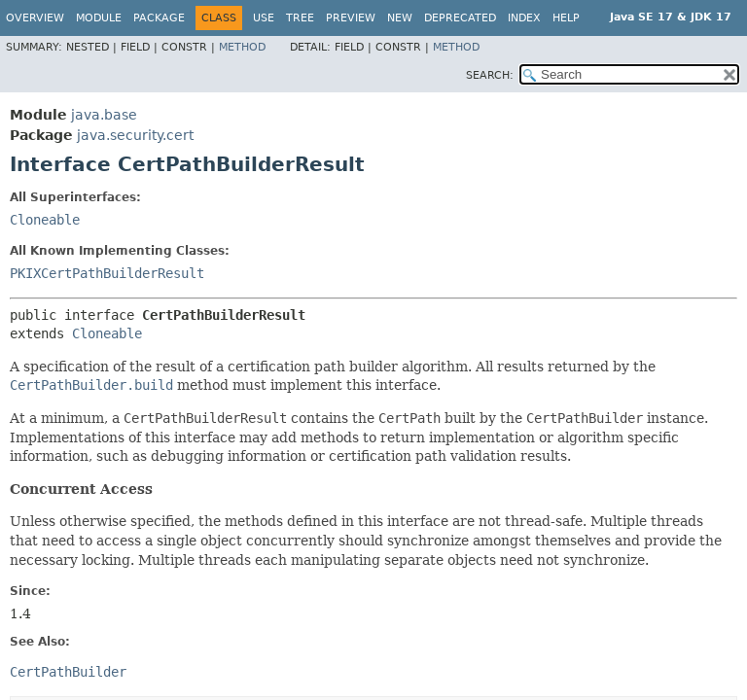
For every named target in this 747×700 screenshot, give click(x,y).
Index (524, 18)
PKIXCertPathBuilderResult (107, 273)
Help (566, 18)
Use (264, 18)
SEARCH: (490, 75)
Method (242, 47)
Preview (351, 18)
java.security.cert (135, 135)
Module (99, 18)
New (400, 18)
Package (159, 18)
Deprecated (460, 18)
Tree (300, 18)
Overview (35, 18)
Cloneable (45, 220)
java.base (104, 115)
